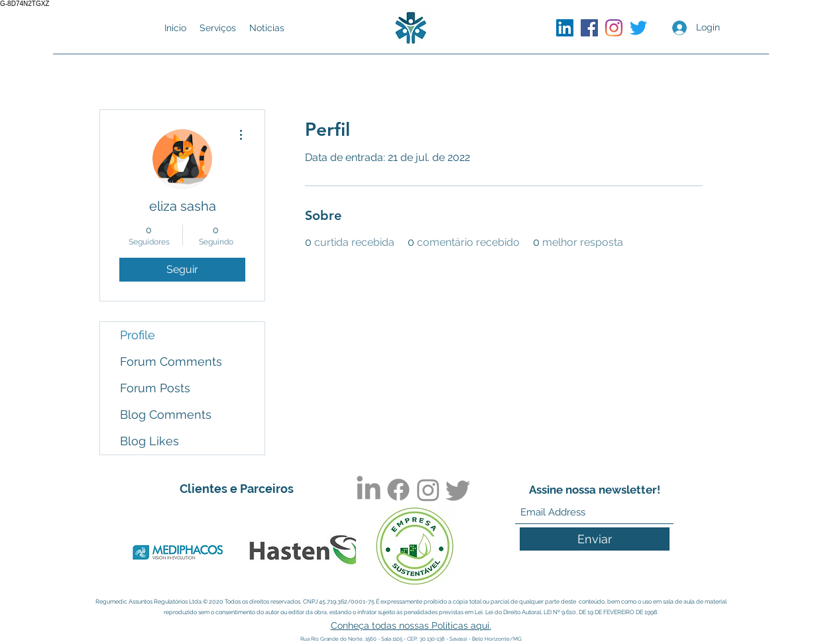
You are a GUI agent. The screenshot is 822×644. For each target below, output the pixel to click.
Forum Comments (171, 361)
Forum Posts (155, 388)
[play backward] (133, 553)
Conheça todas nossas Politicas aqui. (411, 625)
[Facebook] (589, 28)
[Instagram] (614, 28)
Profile (138, 335)
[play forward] (339, 553)
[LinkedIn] (565, 28)
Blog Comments (166, 414)
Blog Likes (149, 441)
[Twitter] (638, 28)
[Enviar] (595, 539)
